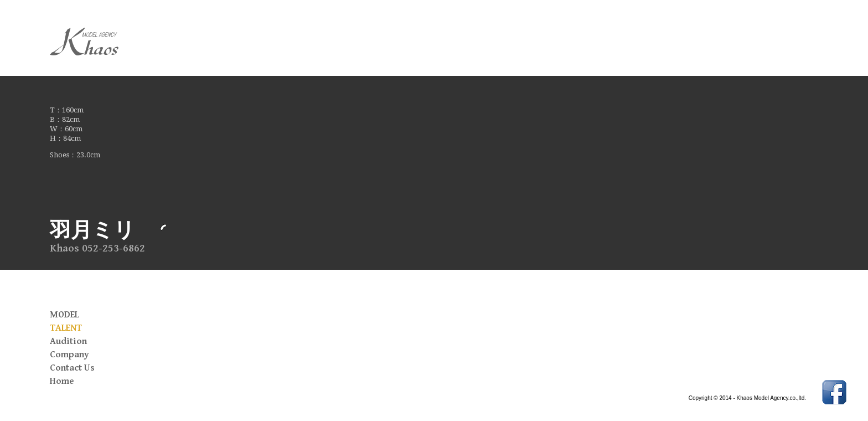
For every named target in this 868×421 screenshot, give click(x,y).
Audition (68, 341)
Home (62, 381)
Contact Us (72, 368)
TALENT (66, 328)
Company (69, 355)
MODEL (64, 315)
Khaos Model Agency (105, 42)
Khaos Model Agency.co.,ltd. (771, 398)
